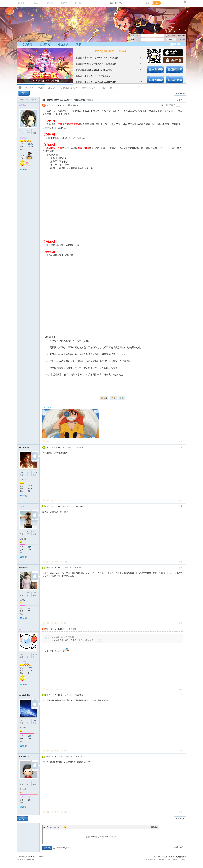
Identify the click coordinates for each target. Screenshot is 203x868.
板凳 (181, 506)
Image (51, 827)
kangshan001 (24, 447)
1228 (35, 654)
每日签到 (50, 3)
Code (62, 827)
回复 (48, 442)
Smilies (65, 827)
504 (22, 131)
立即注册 (182, 40)
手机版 (165, 857)
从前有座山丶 (24, 757)
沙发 (181, 447)
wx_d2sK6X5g (25, 695)
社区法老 (23, 539)
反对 (65, 501)
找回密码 (182, 36)
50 (35, 782)
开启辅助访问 (182, 2)
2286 (28, 472)
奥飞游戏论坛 (20, 88)
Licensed (40, 857)
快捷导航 (176, 44)
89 (28, 654)
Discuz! (29, 857)
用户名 (133, 36)
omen (21, 506)
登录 (106, 837)
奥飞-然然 (23, 105)
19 (28, 782)
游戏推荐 (41, 88)
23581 (30, 144)
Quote (58, 827)
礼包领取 (78, 3)
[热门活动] (48, 100)
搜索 (148, 3)
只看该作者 (72, 105)
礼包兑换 (63, 44)
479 (22, 472)
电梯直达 (171, 105)
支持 (57, 501)
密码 (133, 40)
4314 (28, 131)
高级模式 (154, 827)
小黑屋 (172, 857)
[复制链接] (90, 100)
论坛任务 (64, 3)
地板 (181, 567)
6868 (35, 472)
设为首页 (21, 3)
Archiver (157, 857)
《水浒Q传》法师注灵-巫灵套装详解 (99, 82)
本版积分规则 (178, 847)
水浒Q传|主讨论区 (69, 88)
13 (28, 720)
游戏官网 (45, 44)
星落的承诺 (23, 568)
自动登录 (170, 36)
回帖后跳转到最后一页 (63, 848)
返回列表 (181, 94)
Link (55, 827)
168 (35, 720)
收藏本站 (35, 3)
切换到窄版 (184, 2)
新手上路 (23, 789)
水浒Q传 (53, 88)
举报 (181, 442)
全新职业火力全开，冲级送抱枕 (97, 70)
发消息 (25, 169)
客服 (79, 44)
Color (48, 827)
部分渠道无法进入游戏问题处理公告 (99, 64)
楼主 (163, 105)
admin (21, 629)
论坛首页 (27, 44)
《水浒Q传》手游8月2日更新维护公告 (100, 58)
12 (21, 593)
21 (28, 593)
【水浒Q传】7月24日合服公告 (97, 76)
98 (35, 593)
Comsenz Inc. (30, 860)
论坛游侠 (23, 600)
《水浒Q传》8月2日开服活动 (110, 51)
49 (28, 532)
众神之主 (23, 480)
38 (21, 654)
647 (35, 532)
